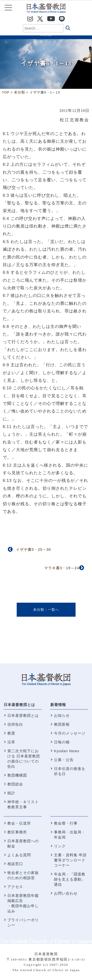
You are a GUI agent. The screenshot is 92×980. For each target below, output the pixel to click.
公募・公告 (64, 760)
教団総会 (15, 784)
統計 (11, 793)
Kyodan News (67, 751)
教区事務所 (17, 832)
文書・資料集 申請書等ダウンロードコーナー (70, 860)
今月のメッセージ (70, 733)
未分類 (39, 610)
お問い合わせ (66, 893)
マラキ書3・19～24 (62, 568)
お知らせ (62, 715)
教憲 (11, 733)
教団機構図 (17, 775)
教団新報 (62, 724)
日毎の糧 (62, 742)
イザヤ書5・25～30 (33, 549)
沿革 (11, 742)
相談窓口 (15, 864)
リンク (60, 846)
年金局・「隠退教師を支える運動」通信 (70, 879)
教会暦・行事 (66, 823)
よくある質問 (19, 855)
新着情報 (58, 705)
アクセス (15, 887)
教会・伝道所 (19, 823)
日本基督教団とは (19, 705)
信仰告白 (15, 724)
